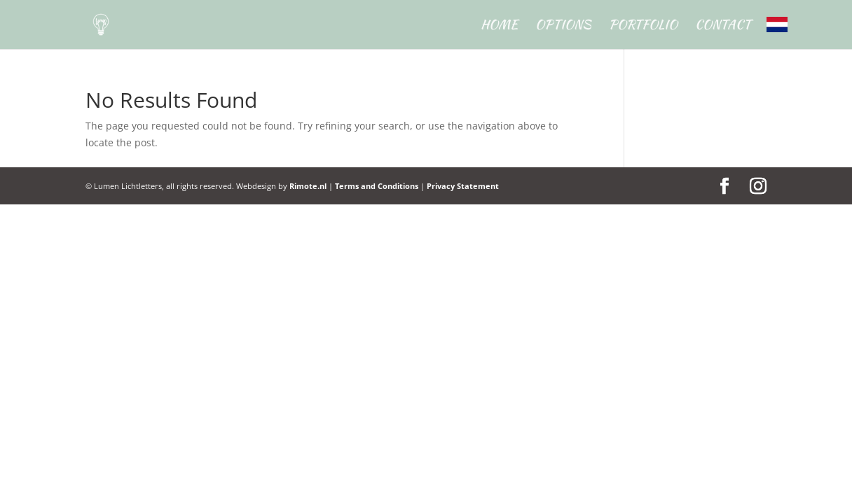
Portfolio (643, 27)
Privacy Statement (463, 186)
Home (499, 27)
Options (563, 27)
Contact (723, 27)
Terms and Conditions (377, 186)
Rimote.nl (308, 186)
